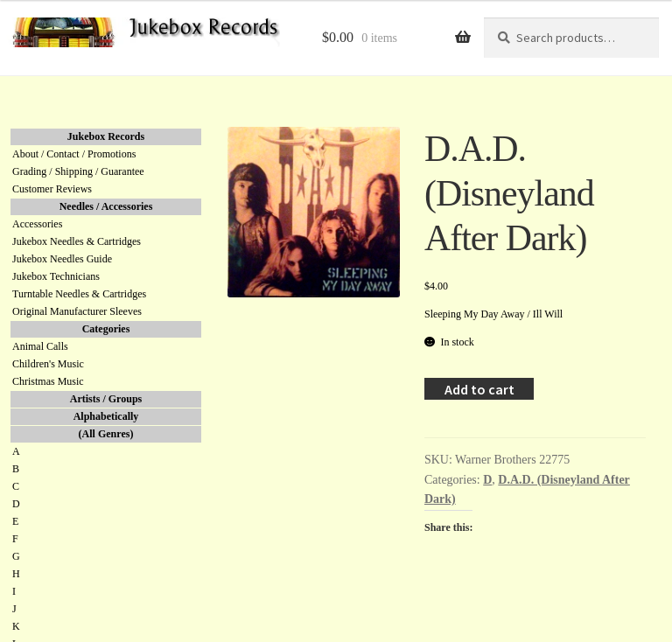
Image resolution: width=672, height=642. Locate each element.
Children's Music (48, 364)
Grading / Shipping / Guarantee (78, 171)
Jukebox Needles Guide (62, 259)
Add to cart (479, 389)
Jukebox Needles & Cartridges (77, 241)
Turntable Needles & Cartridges (79, 294)
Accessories (37, 224)
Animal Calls (40, 346)
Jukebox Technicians (56, 276)
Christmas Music (48, 381)
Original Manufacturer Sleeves (77, 311)
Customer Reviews (52, 189)
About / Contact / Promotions (74, 154)
